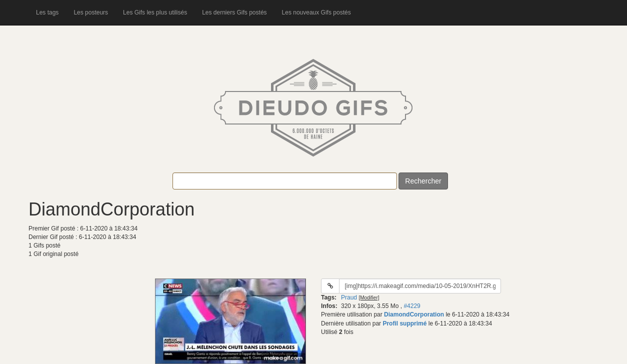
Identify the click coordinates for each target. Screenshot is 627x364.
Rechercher (423, 181)
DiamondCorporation (414, 314)
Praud (349, 297)
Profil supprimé (404, 323)
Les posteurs (91, 12)
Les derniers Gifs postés (234, 12)
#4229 (412, 306)
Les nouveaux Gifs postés (316, 12)
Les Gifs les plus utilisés (155, 12)
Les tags (47, 12)
